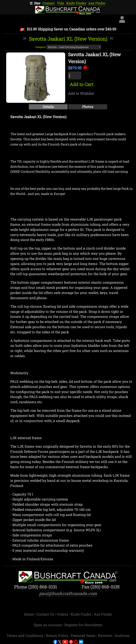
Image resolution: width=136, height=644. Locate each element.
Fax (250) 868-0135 (101, 587)
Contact (49, 3)
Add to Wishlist (81, 93)
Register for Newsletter (83, 625)
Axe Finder (97, 3)
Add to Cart (81, 84)
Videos (63, 614)
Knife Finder (77, 3)
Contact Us (46, 614)
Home (29, 614)
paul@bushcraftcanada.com (68, 593)
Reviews (105, 635)
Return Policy (58, 635)
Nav (37, 3)
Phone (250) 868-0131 (35, 587)
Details (48, 107)
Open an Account (48, 625)
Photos (88, 107)
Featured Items (84, 635)
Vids (61, 3)
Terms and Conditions (25, 635)
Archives (122, 635)
